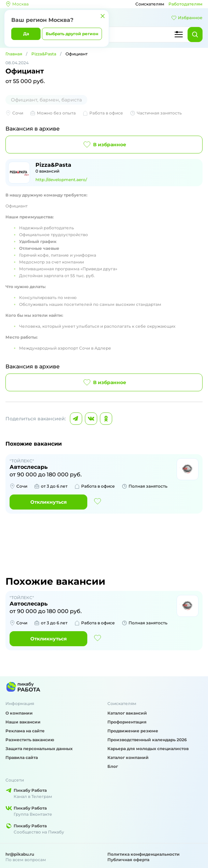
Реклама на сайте (25, 731)
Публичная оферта (128, 860)
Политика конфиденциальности (144, 854)
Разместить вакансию (30, 740)
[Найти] (195, 35)
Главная (14, 54)
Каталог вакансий (127, 713)
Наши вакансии (23, 722)
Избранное (187, 18)
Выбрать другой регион (72, 34)
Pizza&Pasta (44, 54)
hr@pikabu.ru (20, 854)
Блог (113, 766)
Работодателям (185, 4)
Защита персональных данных (39, 749)
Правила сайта (22, 757)
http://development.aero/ (61, 180)
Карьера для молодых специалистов (148, 749)
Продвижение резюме (133, 731)
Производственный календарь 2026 (147, 740)
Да (26, 34)
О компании (19, 713)
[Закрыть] (103, 16)
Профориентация (127, 722)
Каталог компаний (128, 757)
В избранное (104, 145)
